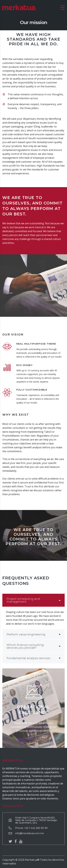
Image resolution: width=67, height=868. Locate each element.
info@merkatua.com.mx (30, 833)
